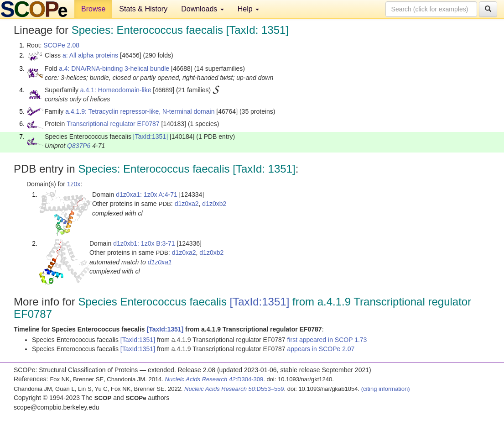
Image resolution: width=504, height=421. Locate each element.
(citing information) (386, 389)
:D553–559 (234, 389)
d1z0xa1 (160, 262)
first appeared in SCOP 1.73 (327, 340)
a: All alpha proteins (90, 55)
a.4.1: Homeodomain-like (116, 90)
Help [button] (248, 9)
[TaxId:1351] (151, 137)
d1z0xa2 (187, 204)
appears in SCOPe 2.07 (321, 349)
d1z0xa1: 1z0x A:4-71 (147, 195)
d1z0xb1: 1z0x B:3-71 (144, 243)
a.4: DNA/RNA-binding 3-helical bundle (114, 68)
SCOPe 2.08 (61, 45)
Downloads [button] (203, 9)
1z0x (74, 184)
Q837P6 (79, 146)
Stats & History (143, 9)
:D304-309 (214, 379)
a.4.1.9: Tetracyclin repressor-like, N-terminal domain (140, 111)
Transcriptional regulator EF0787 (113, 124)
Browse (93, 9)
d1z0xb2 (214, 204)
